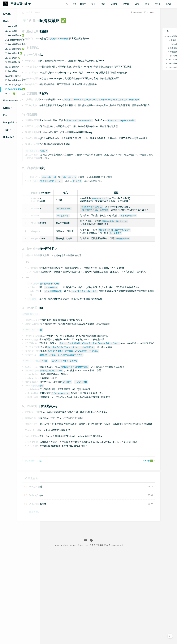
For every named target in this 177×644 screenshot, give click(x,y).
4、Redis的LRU (154, 67)
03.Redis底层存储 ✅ (15, 35)
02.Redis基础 (11, 31)
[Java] (138, 4)
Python (126, 4)
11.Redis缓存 (11, 71)
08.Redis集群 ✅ (13, 58)
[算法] (148, 4)
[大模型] (159, 4)
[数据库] (84, 4)
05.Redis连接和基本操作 (16, 44)
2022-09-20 (133, 16)
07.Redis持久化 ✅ (14, 53)
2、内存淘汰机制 (155, 59)
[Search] (57, 4)
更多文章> (59, 604)
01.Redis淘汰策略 (154, 40)
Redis (62, 16)
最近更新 (58, 570)
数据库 (83, 4)
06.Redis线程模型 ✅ (15, 49)
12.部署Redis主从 (13, 76)
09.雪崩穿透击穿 (13, 62)
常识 (93, 4)
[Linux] (170, 4)
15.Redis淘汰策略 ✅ (15, 89)
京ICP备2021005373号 (134, 637)
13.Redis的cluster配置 (15, 80)
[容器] (104, 4)
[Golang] (115, 4)
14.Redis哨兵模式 (13, 85)
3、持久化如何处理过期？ (159, 63)
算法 (147, 4)
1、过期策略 (153, 43)
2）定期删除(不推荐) (158, 51)
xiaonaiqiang (119, 16)
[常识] (95, 4)
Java (137, 4)
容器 (103, 4)
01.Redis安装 (11, 26)
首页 (75, 4)
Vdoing (85, 637)
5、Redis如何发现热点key (159, 71)
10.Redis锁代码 (12, 67)
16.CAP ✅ (10, 94)
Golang (114, 4)
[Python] (127, 4)
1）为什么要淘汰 (156, 47)
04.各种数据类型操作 (15, 40)
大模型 (158, 4)
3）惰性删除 (155, 55)
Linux (169, 4)
